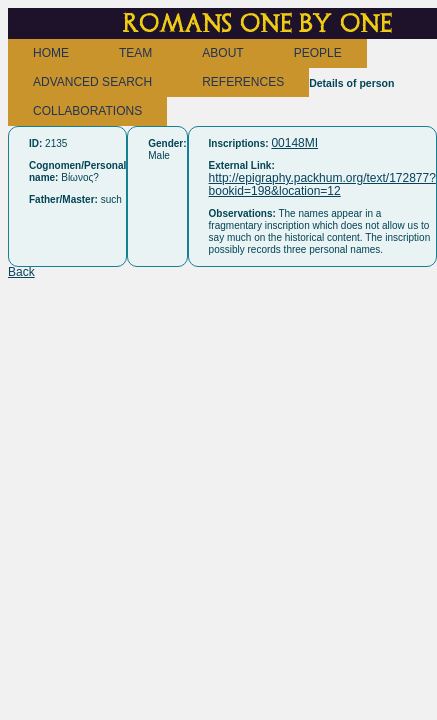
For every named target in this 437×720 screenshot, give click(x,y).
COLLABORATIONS (87, 111)
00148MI (294, 143)
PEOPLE (318, 53)
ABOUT (222, 53)
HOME (51, 53)
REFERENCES (243, 82)
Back (21, 272)
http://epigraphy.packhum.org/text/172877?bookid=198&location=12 (322, 184)
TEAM (135, 53)
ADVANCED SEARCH (92, 82)
